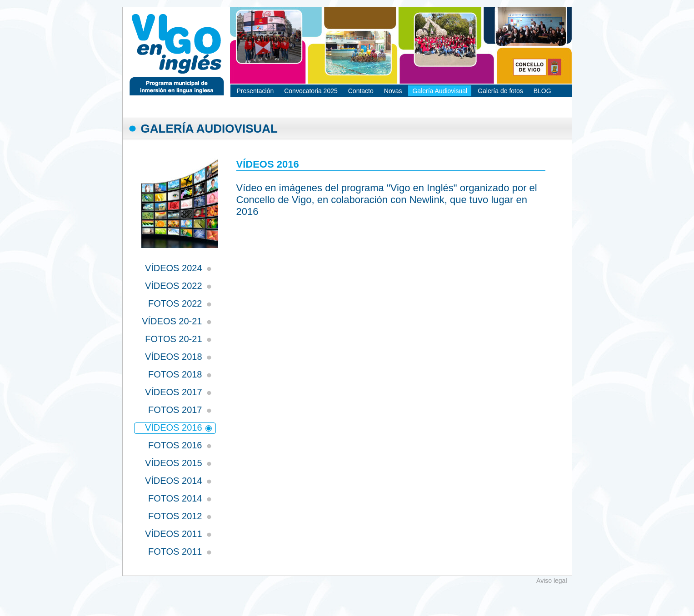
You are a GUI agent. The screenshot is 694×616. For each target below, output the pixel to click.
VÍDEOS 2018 (174, 357)
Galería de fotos (500, 91)
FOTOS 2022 (175, 303)
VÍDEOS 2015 (174, 463)
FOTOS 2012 (175, 516)
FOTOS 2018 (175, 374)
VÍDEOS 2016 (174, 427)
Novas (393, 91)
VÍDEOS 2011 (174, 534)
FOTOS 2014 (175, 498)
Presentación (255, 91)
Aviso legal (552, 581)
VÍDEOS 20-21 (172, 321)
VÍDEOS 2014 (174, 481)
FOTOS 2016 (175, 445)
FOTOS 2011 (175, 551)
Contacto (361, 91)
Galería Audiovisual (440, 91)
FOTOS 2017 (175, 410)
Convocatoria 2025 (311, 91)
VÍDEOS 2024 (174, 268)
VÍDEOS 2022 (174, 286)
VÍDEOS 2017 (174, 392)
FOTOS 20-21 (173, 339)
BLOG (542, 91)
